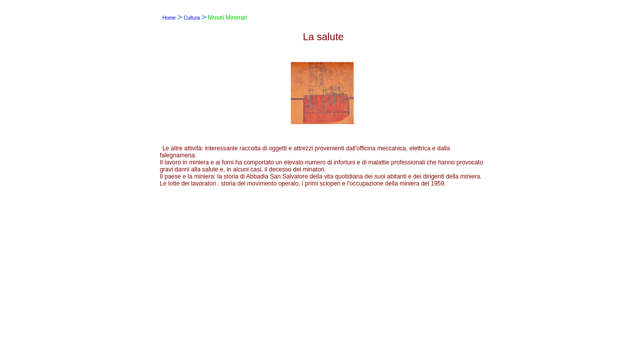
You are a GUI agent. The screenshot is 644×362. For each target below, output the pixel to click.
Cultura (192, 18)
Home (169, 18)
